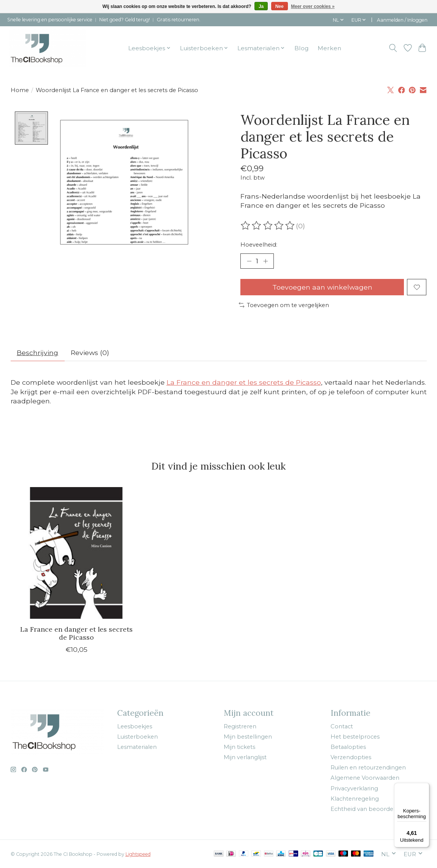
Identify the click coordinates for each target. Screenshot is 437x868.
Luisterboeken (137, 737)
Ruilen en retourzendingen (368, 768)
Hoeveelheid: (259, 245)
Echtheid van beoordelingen (371, 809)
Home (20, 90)
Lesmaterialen (137, 747)
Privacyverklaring (354, 788)
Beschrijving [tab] (37, 353)
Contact (342, 726)
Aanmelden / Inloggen (402, 20)
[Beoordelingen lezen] (268, 226)
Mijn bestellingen (248, 737)
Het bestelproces (355, 737)
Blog (301, 48)
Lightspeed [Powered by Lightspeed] (138, 854)
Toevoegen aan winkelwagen (322, 287)
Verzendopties (351, 757)
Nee (280, 6)
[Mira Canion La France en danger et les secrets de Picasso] (76, 553)
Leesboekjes (135, 726)
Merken (329, 48)
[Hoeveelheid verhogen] (265, 261)
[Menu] (425, 787)
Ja (261, 6)
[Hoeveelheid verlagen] (249, 261)
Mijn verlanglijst (245, 757)
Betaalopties (348, 747)
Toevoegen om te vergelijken (284, 305)
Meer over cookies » (313, 6)
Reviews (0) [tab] (90, 353)
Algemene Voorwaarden (365, 778)
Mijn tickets (239, 747)
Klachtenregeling (355, 799)
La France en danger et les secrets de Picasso (244, 382)
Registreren (240, 726)
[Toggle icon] (393, 48)
